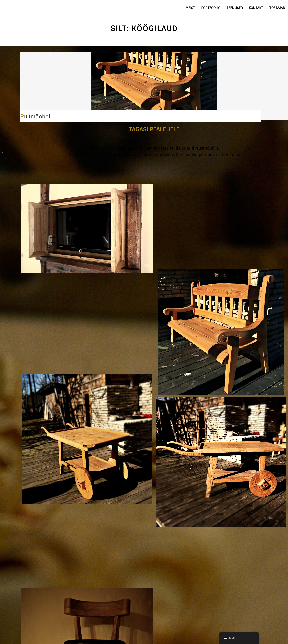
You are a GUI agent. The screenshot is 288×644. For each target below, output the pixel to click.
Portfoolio (211, 8)
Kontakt (256, 8)
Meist (190, 8)
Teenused (235, 8)
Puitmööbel (35, 116)
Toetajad (277, 8)
